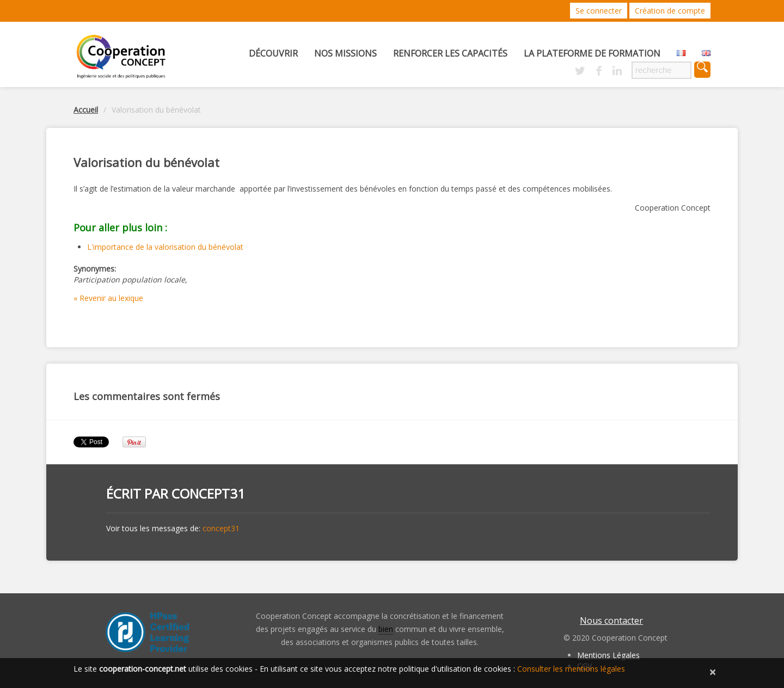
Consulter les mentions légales (571, 669)
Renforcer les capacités (450, 53)
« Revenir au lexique (108, 298)
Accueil (86, 110)
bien (386, 629)
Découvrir (273, 53)
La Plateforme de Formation (592, 53)
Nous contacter (611, 621)
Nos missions (345, 53)
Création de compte (670, 11)
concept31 (208, 493)
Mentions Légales (608, 655)
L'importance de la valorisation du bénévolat (165, 247)
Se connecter (599, 11)
